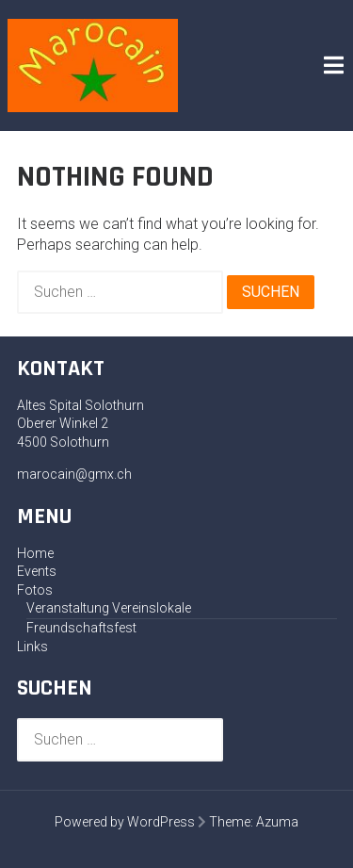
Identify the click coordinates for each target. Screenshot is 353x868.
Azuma (277, 822)
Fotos (35, 590)
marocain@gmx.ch (74, 474)
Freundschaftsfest (81, 628)
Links (32, 647)
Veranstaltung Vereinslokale (109, 608)
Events (37, 571)
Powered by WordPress (125, 822)
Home (35, 553)
